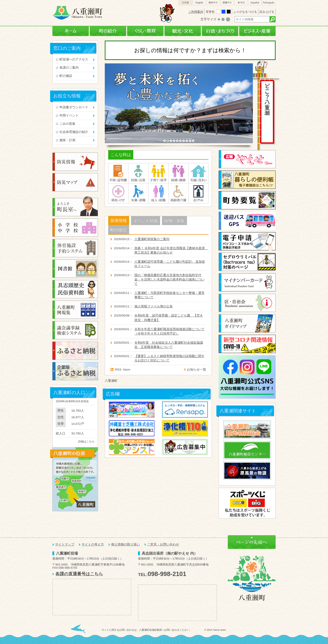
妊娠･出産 (138, 173)
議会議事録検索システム (75, 330)
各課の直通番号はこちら (79, 574)
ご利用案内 (196, 12)
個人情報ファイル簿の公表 (154, 306)
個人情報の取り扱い (126, 544)
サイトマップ (65, 544)
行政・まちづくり (220, 31)
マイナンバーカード (247, 282)
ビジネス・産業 (257, 31)
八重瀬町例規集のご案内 (152, 239)
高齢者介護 (178, 193)
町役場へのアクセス (74, 59)
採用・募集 (174, 221)
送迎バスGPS (247, 221)
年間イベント (69, 116)
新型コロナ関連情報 (247, 344)
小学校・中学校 (75, 228)
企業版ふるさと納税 (75, 371)
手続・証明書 (118, 173)
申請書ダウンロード (74, 107)
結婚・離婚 (178, 173)
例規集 (75, 310)
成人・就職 (158, 193)
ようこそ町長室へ (75, 206)
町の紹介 (108, 31)
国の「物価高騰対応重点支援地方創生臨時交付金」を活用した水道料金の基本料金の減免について (169, 279)
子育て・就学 (158, 173)
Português (269, 3)
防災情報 (75, 162)
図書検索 (75, 269)
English (199, 3)
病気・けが (118, 193)
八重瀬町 (111, 381)
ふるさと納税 (75, 351)
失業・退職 (138, 193)
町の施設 (66, 76)
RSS (118, 370)
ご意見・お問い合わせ (163, 544)
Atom (127, 370)
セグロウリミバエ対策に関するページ (247, 262)
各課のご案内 (69, 68)
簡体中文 (213, 3)
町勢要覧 (247, 200)
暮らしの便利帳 (247, 180)
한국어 (241, 3)
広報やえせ (247, 159)
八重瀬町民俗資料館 (75, 289)
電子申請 (247, 241)
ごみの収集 (67, 124)
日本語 (185, 3)
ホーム (71, 31)
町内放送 (119, 230)
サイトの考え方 (93, 544)
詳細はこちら (86, 441)
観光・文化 (183, 31)
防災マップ (75, 182)
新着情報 (119, 221)
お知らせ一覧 (197, 370)
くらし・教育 (145, 31)
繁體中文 (227, 3)
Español (255, 3)
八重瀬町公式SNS (247, 377)
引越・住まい (198, 173)
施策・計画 (67, 140)
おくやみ (198, 193)
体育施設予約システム (75, 248)
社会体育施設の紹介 (74, 132)
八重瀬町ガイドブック (247, 323)
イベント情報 (146, 221)
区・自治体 (247, 303)
